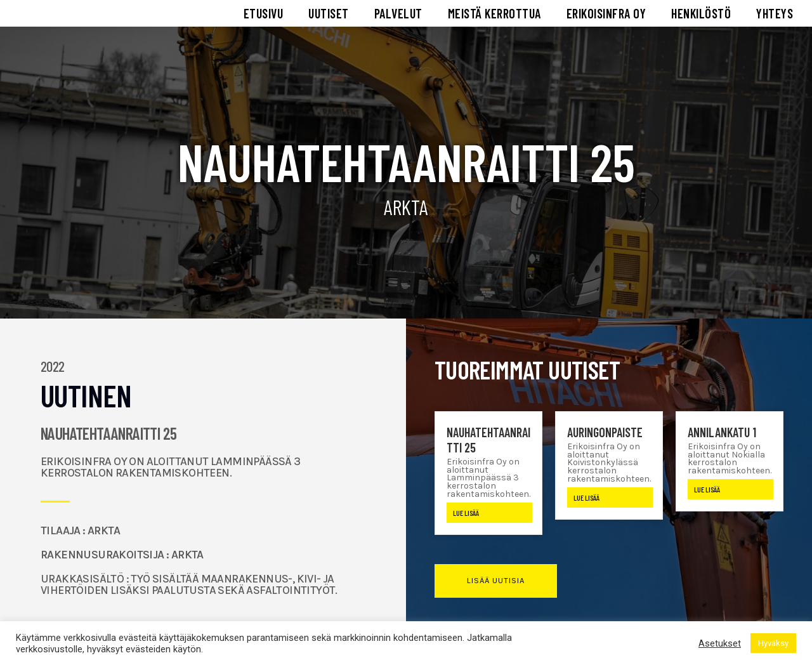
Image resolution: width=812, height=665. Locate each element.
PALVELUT (398, 16)
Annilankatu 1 (722, 438)
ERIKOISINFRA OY (606, 16)
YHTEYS (775, 16)
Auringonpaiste (605, 438)
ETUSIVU (264, 16)
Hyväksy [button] (773, 643)
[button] (496, 588)
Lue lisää (466, 519)
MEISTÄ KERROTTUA (494, 16)
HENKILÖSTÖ (701, 16)
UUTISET (329, 16)
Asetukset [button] (720, 643)
